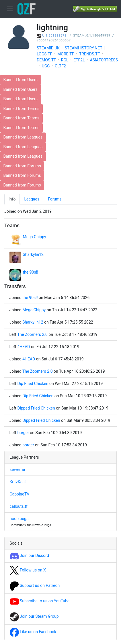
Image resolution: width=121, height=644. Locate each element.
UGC (46, 66)
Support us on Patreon (35, 585)
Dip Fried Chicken (33, 384)
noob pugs (19, 519)
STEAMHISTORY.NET (84, 48)
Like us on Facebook (33, 632)
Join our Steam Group (34, 616)
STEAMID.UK (48, 48)
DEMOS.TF (46, 60)
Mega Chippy (35, 237)
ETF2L (79, 60)
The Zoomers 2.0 (32, 334)
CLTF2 (60, 66)
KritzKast (18, 482)
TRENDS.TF (89, 54)
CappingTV (20, 494)
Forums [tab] (55, 199)
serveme (17, 470)
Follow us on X (28, 570)
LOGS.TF (44, 54)
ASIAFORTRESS (104, 60)
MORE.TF (66, 54)
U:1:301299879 (55, 36)
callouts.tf (19, 506)
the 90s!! (31, 272)
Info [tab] (12, 199)
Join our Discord (29, 555)
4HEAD (24, 347)
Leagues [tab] (32, 199)
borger (23, 433)
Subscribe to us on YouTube (40, 601)
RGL (65, 60)
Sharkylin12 (33, 254)
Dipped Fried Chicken (36, 408)
